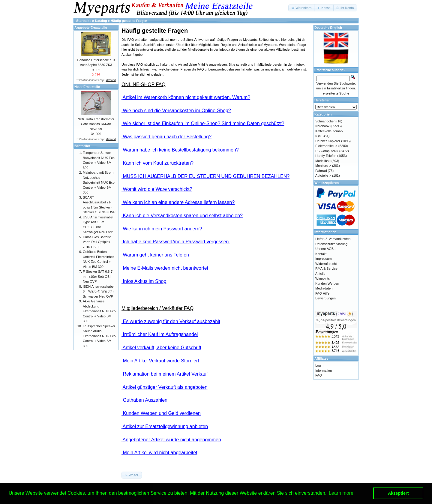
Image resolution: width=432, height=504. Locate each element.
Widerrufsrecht (326, 264)
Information (324, 370)
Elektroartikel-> (326, 146)
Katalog (101, 21)
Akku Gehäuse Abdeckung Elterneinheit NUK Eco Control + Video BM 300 (99, 311)
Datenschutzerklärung (331, 244)
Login (319, 365)
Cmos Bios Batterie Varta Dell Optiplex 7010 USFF (97, 242)
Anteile (320, 274)
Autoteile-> (323, 175)
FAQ (319, 375)
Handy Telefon (326, 156)
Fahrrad (321, 171)
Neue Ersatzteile (87, 87)
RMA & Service (326, 268)
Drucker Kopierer (328, 141)
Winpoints (322, 278)
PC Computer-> (327, 151)
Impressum (323, 259)
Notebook (322, 126)
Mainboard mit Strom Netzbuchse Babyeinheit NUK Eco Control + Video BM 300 (99, 182)
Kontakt (321, 254)
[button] (302, 8)
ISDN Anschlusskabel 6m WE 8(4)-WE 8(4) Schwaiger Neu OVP (99, 291)
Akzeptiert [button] (398, 493)
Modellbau (323, 161)
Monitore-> (323, 166)
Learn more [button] (341, 493)
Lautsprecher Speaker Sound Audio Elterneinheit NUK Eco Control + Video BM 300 (99, 336)
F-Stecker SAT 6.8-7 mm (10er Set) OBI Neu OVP (98, 276)
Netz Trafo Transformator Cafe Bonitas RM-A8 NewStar (96, 124)
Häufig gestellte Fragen (129, 21)
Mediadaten (324, 288)
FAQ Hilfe (322, 293)
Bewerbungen (325, 298)
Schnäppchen (325, 121)
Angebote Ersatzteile (91, 28)
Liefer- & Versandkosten (333, 239)
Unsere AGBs (325, 249)
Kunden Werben (327, 283)
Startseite (84, 21)
